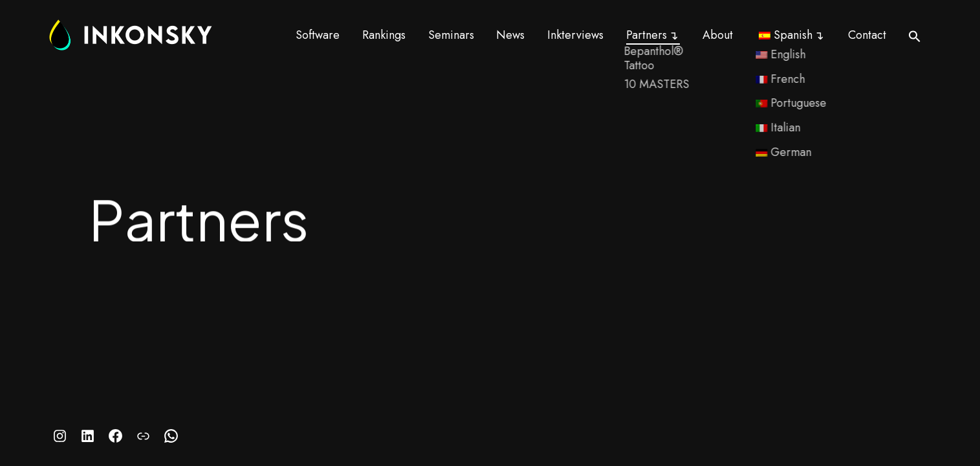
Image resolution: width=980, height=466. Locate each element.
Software (318, 35)
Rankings (384, 35)
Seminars (451, 35)
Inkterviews (575, 35)
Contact (867, 35)
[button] (915, 36)
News (510, 35)
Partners (647, 35)
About (718, 35)
